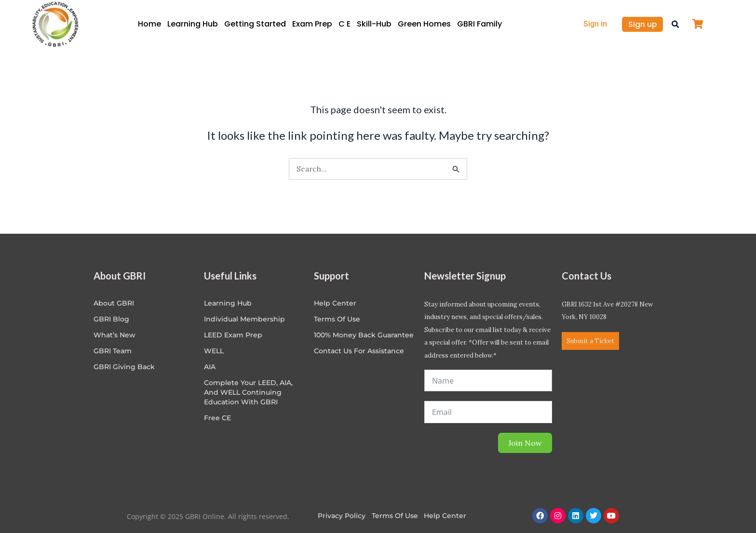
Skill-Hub (374, 24)
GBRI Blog (111, 319)
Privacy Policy (342, 516)
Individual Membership (244, 319)
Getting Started (255, 24)
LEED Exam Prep (233, 335)
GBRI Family (479, 24)
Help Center (445, 516)
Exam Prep (312, 24)
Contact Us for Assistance (359, 351)
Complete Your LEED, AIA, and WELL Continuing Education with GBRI (248, 392)
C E (344, 24)
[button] (675, 24)
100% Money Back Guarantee (364, 335)
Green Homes (424, 24)
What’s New (115, 335)
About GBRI (114, 303)
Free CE (217, 418)
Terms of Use (337, 319)
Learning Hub (193, 24)
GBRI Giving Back (124, 367)
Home (149, 24)
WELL (214, 351)
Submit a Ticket (590, 341)
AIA (210, 367)
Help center (335, 303)
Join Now (525, 443)
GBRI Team (113, 351)
